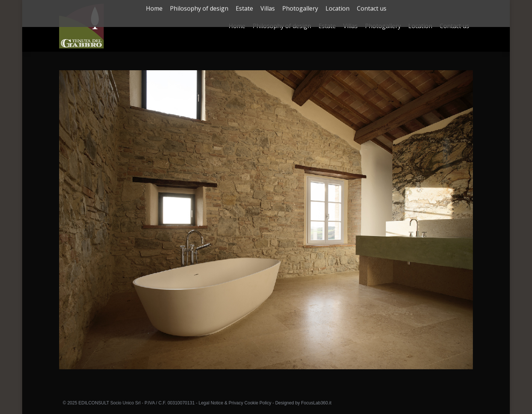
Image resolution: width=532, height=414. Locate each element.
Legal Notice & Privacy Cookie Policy (235, 403)
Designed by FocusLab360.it (303, 403)
